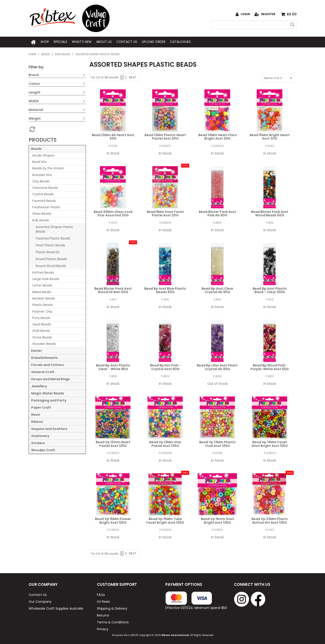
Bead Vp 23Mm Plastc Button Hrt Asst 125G (270, 520)
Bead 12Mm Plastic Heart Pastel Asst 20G (165, 136)
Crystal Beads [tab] (43, 194)
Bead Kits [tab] (40, 161)
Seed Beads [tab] (42, 324)
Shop (45, 42)
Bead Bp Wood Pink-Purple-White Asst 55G (270, 366)
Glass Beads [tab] (42, 213)
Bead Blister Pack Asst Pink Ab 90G (217, 213)
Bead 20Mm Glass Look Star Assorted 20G (113, 213)
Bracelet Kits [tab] (42, 174)
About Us (104, 42)
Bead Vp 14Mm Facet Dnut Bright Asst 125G (270, 443)
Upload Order (154, 42)
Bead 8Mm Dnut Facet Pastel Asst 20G (165, 213)
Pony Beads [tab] (41, 317)
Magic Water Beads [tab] (48, 393)
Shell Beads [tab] (41, 330)
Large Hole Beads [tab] (46, 278)
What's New (82, 42)
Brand (34, 74)
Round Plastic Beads (51, 258)
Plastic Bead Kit (48, 252)
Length (34, 92)
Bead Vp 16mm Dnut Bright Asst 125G (217, 520)
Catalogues (180, 42)
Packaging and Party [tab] (49, 400)
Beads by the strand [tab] (48, 168)
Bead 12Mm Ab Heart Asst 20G (113, 136)
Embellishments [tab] (44, 357)
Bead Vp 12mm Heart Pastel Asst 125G (113, 443)
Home (33, 42)
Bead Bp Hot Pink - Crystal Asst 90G (165, 366)
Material (36, 109)
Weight (35, 118)
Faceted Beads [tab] (44, 200)
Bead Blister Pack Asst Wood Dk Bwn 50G (113, 290)
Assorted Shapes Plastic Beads (54, 229)
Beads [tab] (36, 148)
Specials (60, 42)
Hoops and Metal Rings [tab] (51, 378)
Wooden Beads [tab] (44, 343)
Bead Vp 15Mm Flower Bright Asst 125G (113, 520)
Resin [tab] (36, 414)
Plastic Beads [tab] (43, 304)
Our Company (40, 601)
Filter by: (36, 66)
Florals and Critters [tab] (48, 364)
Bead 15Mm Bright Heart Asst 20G (270, 136)
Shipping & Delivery (112, 608)
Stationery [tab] (40, 435)
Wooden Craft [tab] (43, 449)
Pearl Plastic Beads (50, 245)
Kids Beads (63, 54)
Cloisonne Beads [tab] (45, 187)
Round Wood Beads (51, 265)
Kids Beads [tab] (41, 219)
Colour (34, 83)
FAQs (101, 594)
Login (245, 14)
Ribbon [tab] (37, 421)
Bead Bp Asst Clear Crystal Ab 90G (217, 290)
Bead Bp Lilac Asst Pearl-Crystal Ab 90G (218, 366)
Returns (103, 614)
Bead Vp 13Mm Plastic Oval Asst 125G (217, 443)
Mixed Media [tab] (42, 291)
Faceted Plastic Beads (53, 238)
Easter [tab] (37, 350)
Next (132, 77)
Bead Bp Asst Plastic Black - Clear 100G (270, 290)
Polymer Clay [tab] (42, 311)
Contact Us (127, 42)
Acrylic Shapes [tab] (43, 155)
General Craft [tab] (43, 371)
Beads (46, 54)
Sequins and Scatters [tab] (49, 428)
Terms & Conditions (113, 621)
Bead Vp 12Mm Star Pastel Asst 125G (165, 443)
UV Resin (104, 601)
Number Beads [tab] (44, 298)
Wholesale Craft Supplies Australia (56, 608)
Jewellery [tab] (39, 385)
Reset (32, 129)
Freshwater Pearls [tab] (46, 207)
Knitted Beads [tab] (43, 272)
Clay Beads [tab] (41, 181)
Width (34, 100)
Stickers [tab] (38, 442)
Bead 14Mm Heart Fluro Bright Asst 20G (218, 136)
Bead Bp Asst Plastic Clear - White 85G (113, 366)
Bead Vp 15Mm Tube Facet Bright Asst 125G (165, 520)
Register (268, 14)
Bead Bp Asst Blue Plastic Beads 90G (165, 290)
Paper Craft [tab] (41, 407)
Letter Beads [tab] (42, 285)
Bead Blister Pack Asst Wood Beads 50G (270, 213)
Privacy (103, 628)
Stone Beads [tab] (42, 337)
